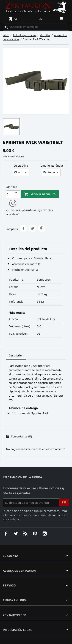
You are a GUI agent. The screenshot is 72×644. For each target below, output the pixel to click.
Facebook (6, 534)
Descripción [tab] (16, 356)
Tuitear (32, 228)
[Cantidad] (10, 194)
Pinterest (42, 228)
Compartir (23, 228)
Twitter (16, 534)
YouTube (35, 534)
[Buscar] (36, 27)
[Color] (21, 172)
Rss (25, 534)
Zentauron (44, 280)
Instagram (45, 534)
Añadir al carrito (40, 194)
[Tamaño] (51, 172)
